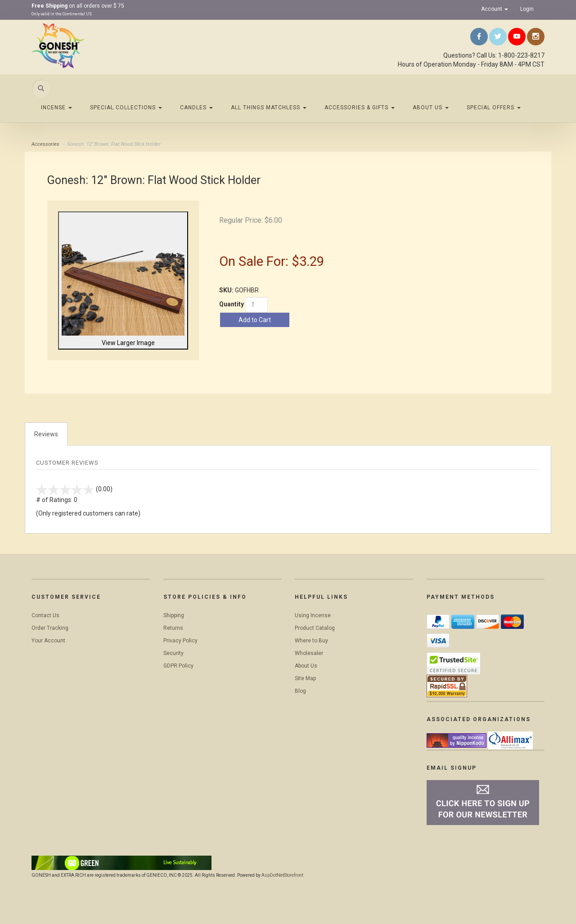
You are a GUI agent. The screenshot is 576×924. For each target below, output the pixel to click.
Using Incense (313, 615)
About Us (431, 108)
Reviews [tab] (46, 434)
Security (173, 653)
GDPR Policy (178, 666)
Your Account (48, 641)
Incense (56, 108)
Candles (196, 108)
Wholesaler (309, 653)
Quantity (232, 304)
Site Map (305, 678)
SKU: (227, 290)
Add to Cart (255, 320)
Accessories (45, 144)
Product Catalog (315, 628)
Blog (300, 691)
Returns (173, 628)
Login (527, 9)
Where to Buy (311, 641)
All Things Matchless (269, 108)
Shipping (174, 615)
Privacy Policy (180, 641)
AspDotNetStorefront (282, 875)
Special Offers (494, 108)
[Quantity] (256, 305)
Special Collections (126, 108)
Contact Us (45, 615)
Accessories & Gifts (360, 108)
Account (495, 9)
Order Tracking (50, 628)
